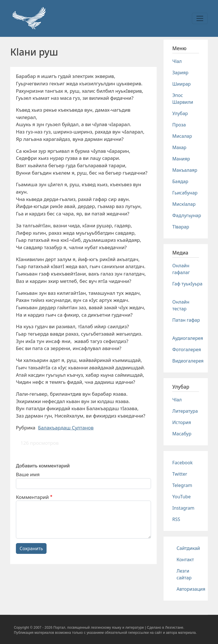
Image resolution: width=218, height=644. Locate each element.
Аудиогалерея (188, 338)
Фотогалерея (187, 349)
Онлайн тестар (181, 305)
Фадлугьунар (187, 215)
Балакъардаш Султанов (66, 428)
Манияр (181, 159)
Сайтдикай (188, 548)
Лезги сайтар (184, 574)
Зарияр (180, 73)
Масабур (182, 434)
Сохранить (31, 548)
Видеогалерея (188, 361)
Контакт (185, 560)
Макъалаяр (185, 170)
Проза (179, 125)
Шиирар (182, 84)
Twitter (180, 474)
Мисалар (182, 136)
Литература (185, 411)
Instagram (183, 508)
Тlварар (181, 227)
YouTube (182, 497)
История (182, 422)
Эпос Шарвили (183, 99)
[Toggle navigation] (200, 18)
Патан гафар (186, 320)
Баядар (180, 181)
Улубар (180, 113)
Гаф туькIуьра (187, 284)
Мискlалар (184, 204)
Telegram (182, 485)
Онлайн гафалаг (181, 269)
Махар (179, 147)
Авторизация (191, 589)
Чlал (177, 61)
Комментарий (32, 497)
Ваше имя (28, 474)
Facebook (183, 463)
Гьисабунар (185, 193)
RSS (176, 519)
